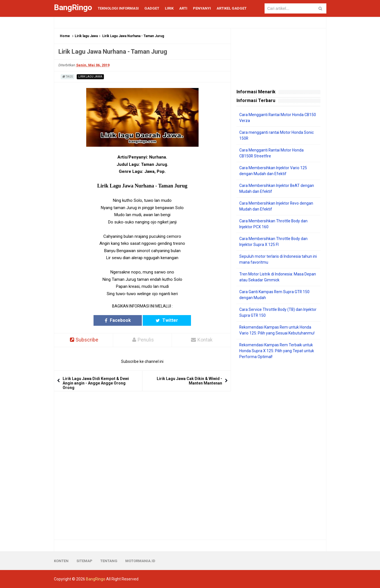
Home (65, 36)
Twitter (164, 320)
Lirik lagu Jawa (86, 36)
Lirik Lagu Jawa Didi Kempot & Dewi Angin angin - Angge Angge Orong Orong (96, 383)
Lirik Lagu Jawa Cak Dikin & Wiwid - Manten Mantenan (189, 381)
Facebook (120, 320)
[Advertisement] (278, 450)
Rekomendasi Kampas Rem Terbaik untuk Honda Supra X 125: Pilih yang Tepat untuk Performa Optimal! (277, 351)
